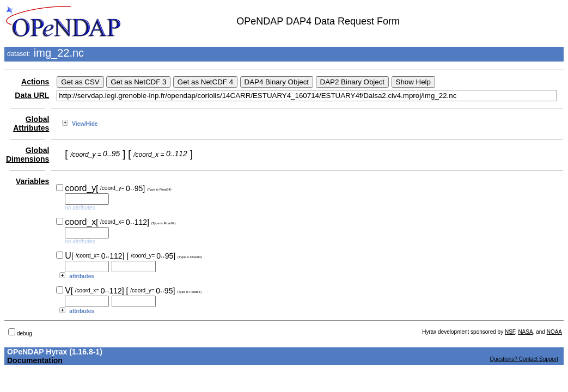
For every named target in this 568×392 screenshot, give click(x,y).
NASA (525, 332)
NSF (510, 332)
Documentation (35, 360)
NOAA (554, 332)
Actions (35, 82)
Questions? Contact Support (524, 359)
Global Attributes (31, 124)
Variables (33, 181)
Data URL (32, 95)
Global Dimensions (28, 155)
